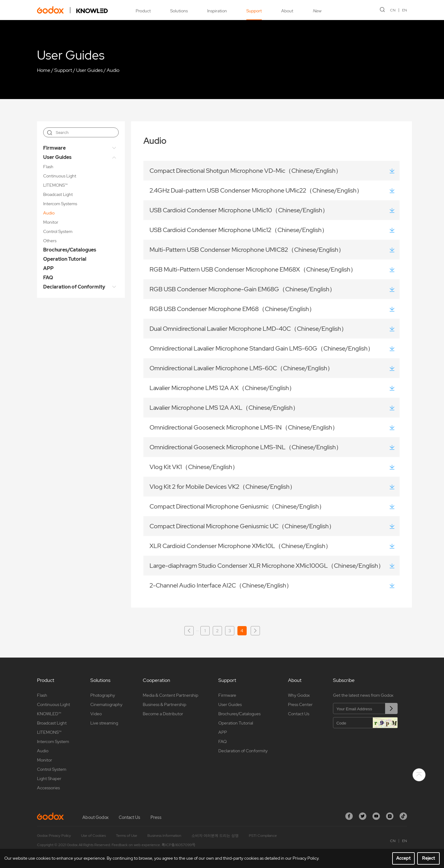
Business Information (164, 836)
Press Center (300, 704)
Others (50, 241)
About (287, 11)
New (317, 11)
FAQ (48, 278)
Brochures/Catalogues (70, 250)
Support (254, 11)
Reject (429, 858)
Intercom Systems (60, 204)
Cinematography (106, 704)
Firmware (54, 148)
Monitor (51, 222)
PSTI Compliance (263, 836)
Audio (113, 70)
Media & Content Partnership (171, 695)
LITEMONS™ (55, 185)
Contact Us (299, 714)
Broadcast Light (58, 194)
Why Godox (299, 695)
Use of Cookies (93, 836)
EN (405, 10)
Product (143, 11)
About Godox (95, 817)
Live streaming (104, 723)
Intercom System (53, 741)
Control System (58, 231)
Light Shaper (49, 779)
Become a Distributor (163, 714)
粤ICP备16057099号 (179, 845)
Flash (48, 167)
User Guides (89, 70)
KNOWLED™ (49, 714)
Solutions (179, 11)
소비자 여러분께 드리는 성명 (215, 836)
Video (96, 714)
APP (48, 268)
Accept (403, 858)
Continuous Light (60, 176)
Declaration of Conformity (74, 287)
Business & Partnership (164, 704)
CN (393, 10)
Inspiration (217, 11)
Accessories (48, 788)
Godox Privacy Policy (54, 836)
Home (44, 70)
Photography (103, 695)
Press (156, 817)
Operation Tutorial (65, 259)
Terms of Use (127, 836)
